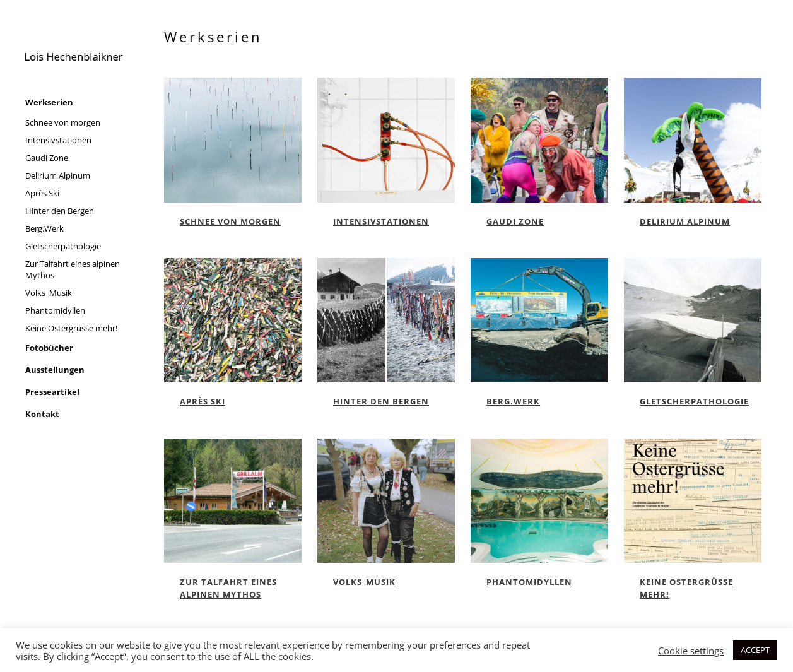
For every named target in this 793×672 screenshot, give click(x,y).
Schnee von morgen (230, 221)
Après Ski (203, 401)
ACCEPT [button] (755, 650)
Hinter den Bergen (381, 401)
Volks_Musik (364, 582)
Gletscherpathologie (694, 401)
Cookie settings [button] (691, 651)
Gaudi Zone (515, 221)
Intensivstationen (381, 221)
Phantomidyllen (529, 582)
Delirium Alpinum (685, 221)
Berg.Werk (513, 401)
